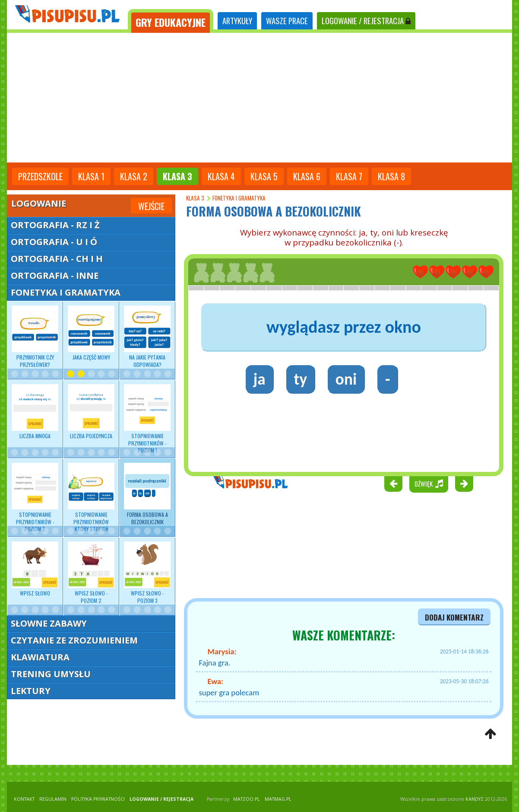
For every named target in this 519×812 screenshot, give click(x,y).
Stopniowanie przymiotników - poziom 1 (147, 419)
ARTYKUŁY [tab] (237, 21)
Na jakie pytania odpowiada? (147, 337)
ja (259, 379)
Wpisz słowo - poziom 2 (91, 573)
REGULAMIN (53, 799)
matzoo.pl (247, 799)
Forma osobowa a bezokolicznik (147, 494)
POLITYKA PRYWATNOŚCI (98, 799)
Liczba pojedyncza (91, 412)
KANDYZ (475, 799)
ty (300, 379)
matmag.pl (278, 799)
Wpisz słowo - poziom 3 (147, 573)
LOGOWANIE (366, 21)
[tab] (171, 21)
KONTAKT (24, 799)
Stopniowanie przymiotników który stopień (91, 498)
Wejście (151, 206)
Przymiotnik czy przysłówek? (35, 337)
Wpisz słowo (35, 569)
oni (346, 379)
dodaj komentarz (454, 617)
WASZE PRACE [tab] (287, 21)
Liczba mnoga (35, 412)
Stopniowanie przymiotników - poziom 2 (35, 498)
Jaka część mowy (91, 333)
